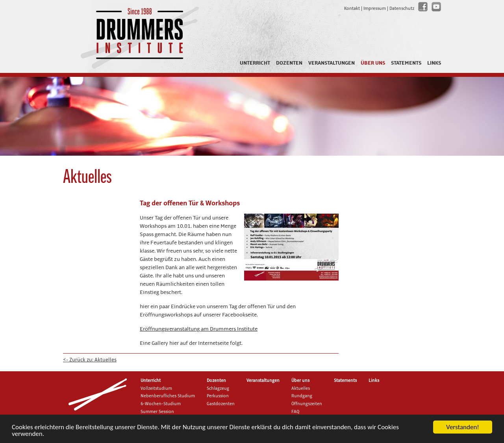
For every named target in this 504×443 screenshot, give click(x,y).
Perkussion (218, 396)
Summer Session (157, 412)
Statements (406, 63)
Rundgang (302, 396)
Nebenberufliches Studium (168, 396)
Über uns (373, 63)
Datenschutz (402, 9)
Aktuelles (301, 389)
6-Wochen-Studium (161, 404)
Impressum (375, 9)
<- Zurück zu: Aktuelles (90, 360)
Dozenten (289, 63)
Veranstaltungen (332, 63)
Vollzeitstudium (156, 389)
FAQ (295, 412)
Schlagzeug (218, 389)
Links (434, 63)
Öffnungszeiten (307, 404)
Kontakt (352, 9)
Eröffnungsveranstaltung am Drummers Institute (199, 329)
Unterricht (255, 63)
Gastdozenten (221, 404)
